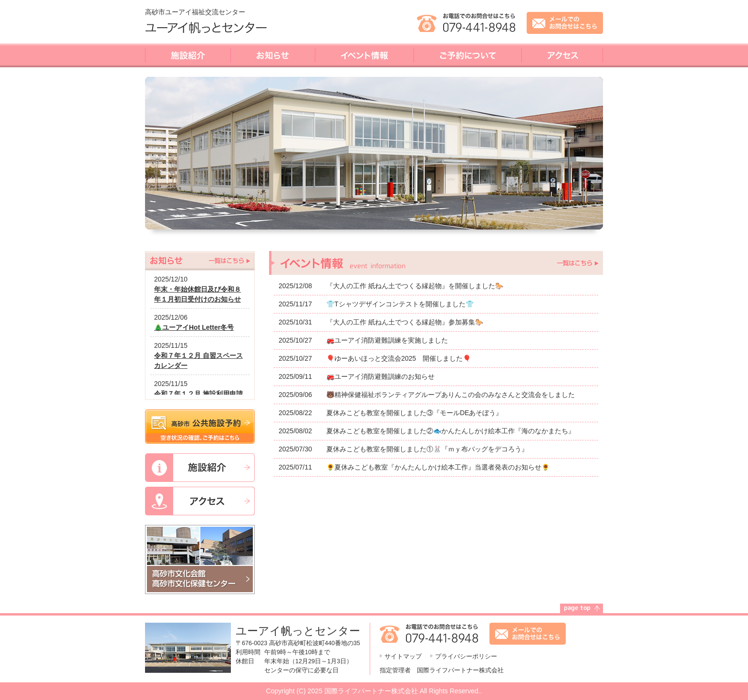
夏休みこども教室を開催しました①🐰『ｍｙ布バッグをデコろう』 (427, 449)
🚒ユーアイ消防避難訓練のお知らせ (380, 376)
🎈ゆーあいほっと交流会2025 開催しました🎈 (399, 358)
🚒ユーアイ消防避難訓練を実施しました (387, 340)
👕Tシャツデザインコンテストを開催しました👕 (400, 304)
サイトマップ (403, 657)
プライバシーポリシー (466, 657)
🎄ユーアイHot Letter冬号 (194, 327)
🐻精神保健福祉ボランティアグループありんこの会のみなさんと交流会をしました (451, 395)
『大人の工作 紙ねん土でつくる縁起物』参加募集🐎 (405, 322)
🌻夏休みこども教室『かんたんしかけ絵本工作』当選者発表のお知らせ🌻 (438, 467)
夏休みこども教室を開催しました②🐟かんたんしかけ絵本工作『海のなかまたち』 (451, 431)
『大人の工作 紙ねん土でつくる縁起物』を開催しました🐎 (415, 286)
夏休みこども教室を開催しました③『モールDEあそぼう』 (414, 413)
